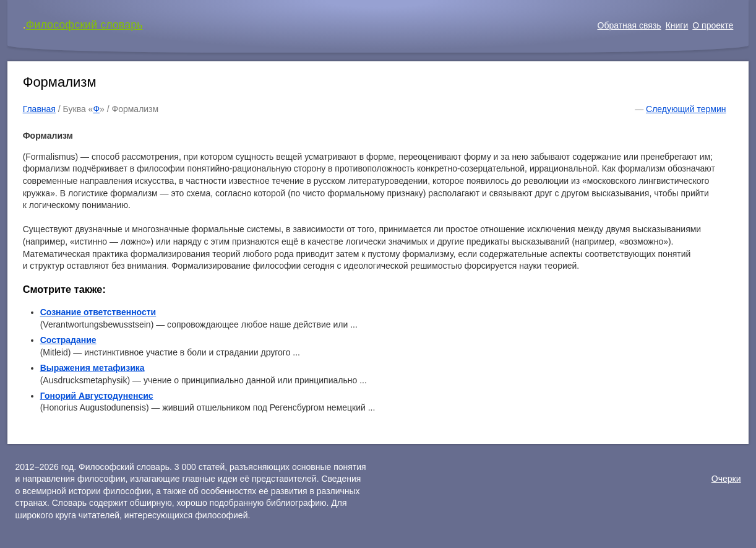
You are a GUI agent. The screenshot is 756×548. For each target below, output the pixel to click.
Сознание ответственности (98, 312)
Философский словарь (84, 25)
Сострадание (68, 340)
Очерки (726, 479)
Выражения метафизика (92, 368)
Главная (39, 109)
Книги (677, 25)
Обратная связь (629, 25)
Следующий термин (686, 109)
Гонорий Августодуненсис (97, 396)
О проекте (713, 25)
